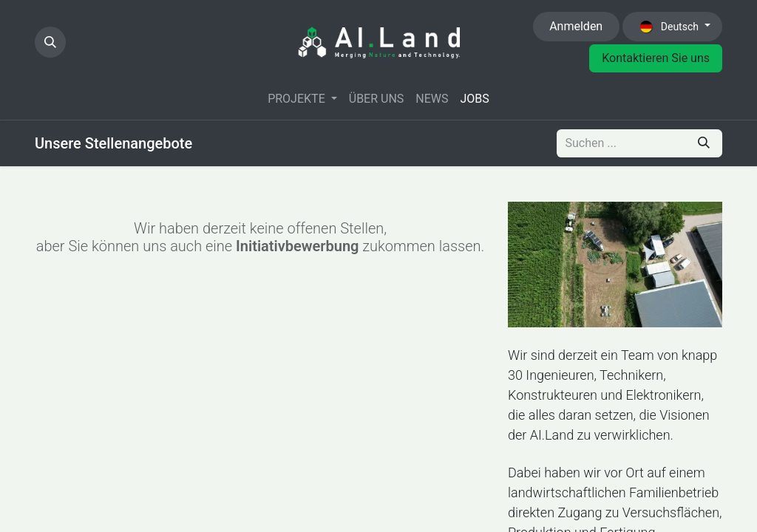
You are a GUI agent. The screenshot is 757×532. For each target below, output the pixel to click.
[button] (50, 42)
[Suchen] (704, 143)
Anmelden (576, 26)
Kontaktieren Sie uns (656, 58)
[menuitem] (302, 99)
